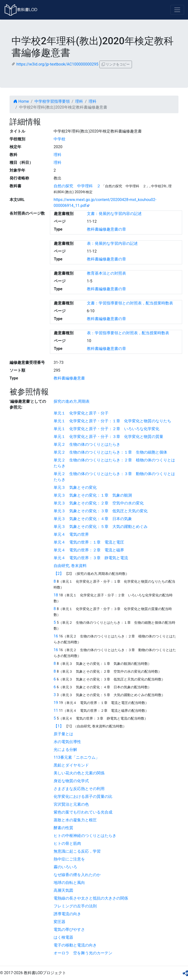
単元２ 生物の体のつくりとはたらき (87, 444)
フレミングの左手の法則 (75, 906)
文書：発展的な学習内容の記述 (114, 214)
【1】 (59, 726)
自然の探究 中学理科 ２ (77, 186)
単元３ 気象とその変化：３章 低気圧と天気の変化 (101, 511)
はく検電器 (63, 937)
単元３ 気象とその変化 (75, 487)
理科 (79, 101)
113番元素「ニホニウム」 (76, 757)
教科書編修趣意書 (69, 378)
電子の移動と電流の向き (75, 945)
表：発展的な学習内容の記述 (112, 243)
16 (56, 636)
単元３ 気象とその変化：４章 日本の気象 (93, 519)
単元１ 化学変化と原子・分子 (81, 413)
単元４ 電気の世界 (71, 534)
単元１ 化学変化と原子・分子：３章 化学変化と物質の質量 (108, 437)
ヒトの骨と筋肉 (67, 843)
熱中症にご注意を (69, 859)
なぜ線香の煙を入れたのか (77, 875)
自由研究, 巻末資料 (70, 566)
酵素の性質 (63, 828)
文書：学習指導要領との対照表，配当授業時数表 (130, 303)
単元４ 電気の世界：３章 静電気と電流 (91, 558)
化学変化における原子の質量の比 (83, 796)
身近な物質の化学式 (71, 781)
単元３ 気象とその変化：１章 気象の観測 (93, 495)
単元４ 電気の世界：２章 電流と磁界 (89, 550)
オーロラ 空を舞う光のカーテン (83, 953)
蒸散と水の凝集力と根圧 (75, 820)
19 (56, 703)
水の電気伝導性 (67, 742)
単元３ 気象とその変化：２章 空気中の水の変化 (99, 503)
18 (56, 595)
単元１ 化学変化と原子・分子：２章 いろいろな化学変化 (106, 429)
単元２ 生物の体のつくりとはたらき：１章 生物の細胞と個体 (110, 452)
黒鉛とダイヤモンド (71, 765)
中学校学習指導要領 (52, 101)
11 (56, 710)
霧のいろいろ (65, 867)
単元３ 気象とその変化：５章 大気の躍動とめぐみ (101, 527)
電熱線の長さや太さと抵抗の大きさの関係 (91, 898)
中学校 (59, 139)
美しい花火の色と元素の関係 (79, 773)
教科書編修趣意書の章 (106, 229)
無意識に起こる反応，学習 (77, 851)
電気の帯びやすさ (69, 930)
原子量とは (63, 734)
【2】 (59, 574)
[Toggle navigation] (177, 10)
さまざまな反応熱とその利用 (79, 789)
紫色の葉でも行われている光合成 (83, 812)
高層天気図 (63, 890)
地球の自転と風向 (69, 883)
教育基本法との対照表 (106, 273)
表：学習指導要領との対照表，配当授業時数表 (128, 333)
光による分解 (65, 750)
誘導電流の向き (67, 914)
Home (21, 101)
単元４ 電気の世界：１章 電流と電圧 (89, 542)
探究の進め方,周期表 (72, 401)
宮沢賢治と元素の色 (71, 804)
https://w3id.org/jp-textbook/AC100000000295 (57, 64)
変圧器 (59, 922)
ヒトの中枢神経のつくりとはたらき (85, 836)
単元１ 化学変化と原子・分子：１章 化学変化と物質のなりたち (112, 421)
